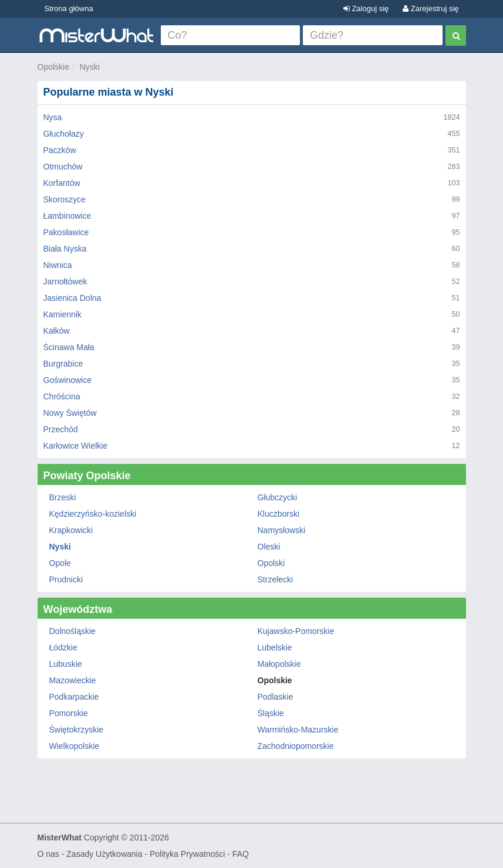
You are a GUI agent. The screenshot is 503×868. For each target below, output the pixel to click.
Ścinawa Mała (69, 347)
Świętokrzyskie (77, 730)
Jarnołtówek (65, 282)
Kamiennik (63, 314)
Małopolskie (279, 664)
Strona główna (69, 9)
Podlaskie (276, 697)
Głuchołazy (64, 134)
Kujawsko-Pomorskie (296, 631)
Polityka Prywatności (187, 854)
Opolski (271, 563)
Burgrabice (63, 364)
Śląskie (271, 713)
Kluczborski (279, 514)
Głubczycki (278, 497)
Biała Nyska (65, 249)
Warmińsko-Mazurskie (298, 730)
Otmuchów (63, 167)
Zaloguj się (366, 9)
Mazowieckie (73, 680)
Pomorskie (69, 713)
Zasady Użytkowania (104, 854)
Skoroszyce (65, 199)
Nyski (90, 67)
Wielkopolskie (75, 746)
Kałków (57, 331)
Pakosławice (66, 232)
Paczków (60, 150)
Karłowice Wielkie (76, 446)
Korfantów (62, 183)
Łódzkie (63, 647)
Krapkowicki (71, 530)
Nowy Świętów (70, 413)
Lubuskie (66, 664)
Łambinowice (67, 216)
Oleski (269, 547)
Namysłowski (282, 530)
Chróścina (62, 396)
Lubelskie (275, 647)
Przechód (61, 429)
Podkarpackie (74, 697)
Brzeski (63, 497)
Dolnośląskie (72, 631)
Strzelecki (276, 579)
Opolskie (53, 67)
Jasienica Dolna (72, 298)
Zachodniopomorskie (296, 746)
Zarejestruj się (431, 9)
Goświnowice (67, 380)
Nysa (53, 117)
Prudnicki (66, 579)
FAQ (241, 854)
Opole (60, 563)
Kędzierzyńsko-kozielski (93, 514)
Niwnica (58, 265)
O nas (48, 854)
